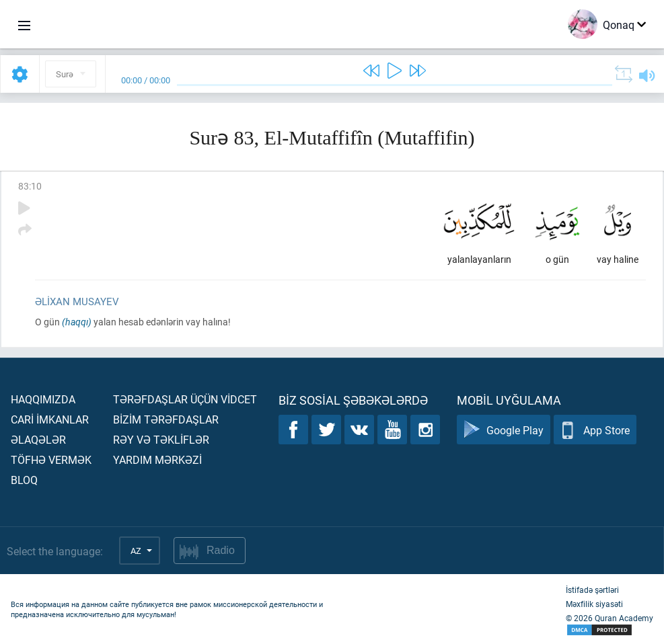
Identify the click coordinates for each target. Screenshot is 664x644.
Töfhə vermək (51, 459)
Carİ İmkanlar (50, 419)
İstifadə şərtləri (592, 590)
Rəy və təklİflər (161, 439)
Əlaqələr (38, 439)
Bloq (24, 480)
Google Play (504, 430)
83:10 (30, 186)
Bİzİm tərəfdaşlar (166, 419)
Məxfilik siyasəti (594, 604)
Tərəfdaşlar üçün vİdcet (185, 399)
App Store (595, 430)
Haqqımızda (43, 399)
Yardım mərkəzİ (157, 459)
